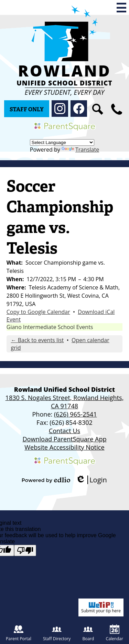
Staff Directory (57, 633)
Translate (80, 150)
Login (91, 480)
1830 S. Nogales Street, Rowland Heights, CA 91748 (65, 402)
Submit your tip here (101, 607)
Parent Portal (19, 633)
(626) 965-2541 (76, 414)
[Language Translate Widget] (62, 142)
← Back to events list (37, 340)
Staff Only (27, 109)
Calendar (115, 633)
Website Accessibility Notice (64, 447)
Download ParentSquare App (64, 439)
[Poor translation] (25, 550)
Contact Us (64, 431)
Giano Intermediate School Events (50, 327)
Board (88, 633)
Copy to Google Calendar (38, 312)
